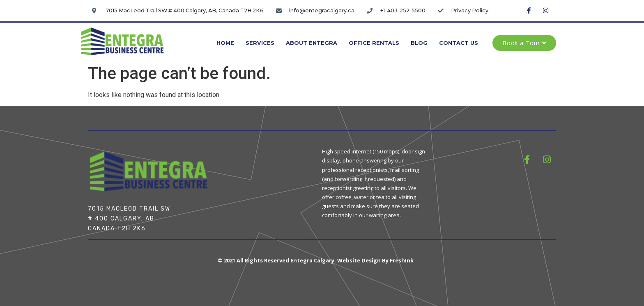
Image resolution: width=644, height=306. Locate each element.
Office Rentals (374, 43)
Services (260, 43)
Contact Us (459, 43)
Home (225, 43)
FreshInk (402, 260)
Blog (419, 43)
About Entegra (312, 43)
